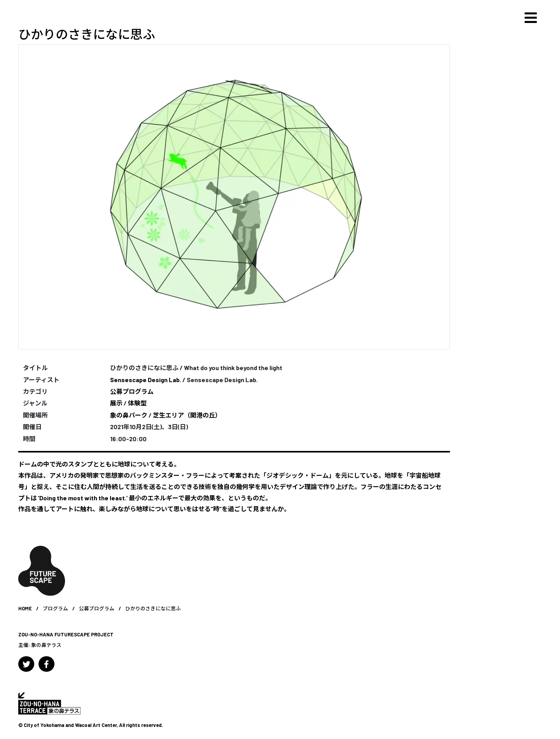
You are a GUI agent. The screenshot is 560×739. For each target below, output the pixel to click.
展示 (116, 403)
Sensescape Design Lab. (146, 380)
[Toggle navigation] (531, 18)
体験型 (137, 403)
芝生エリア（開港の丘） (187, 415)
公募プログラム (132, 391)
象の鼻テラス (46, 645)
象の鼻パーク (129, 415)
